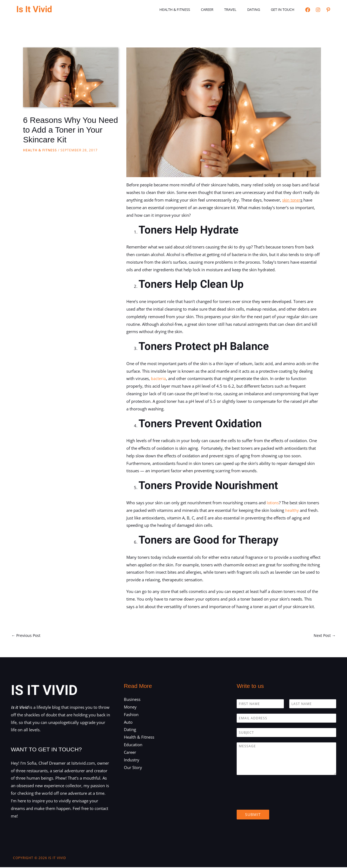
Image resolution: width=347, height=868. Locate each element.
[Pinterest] (328, 10)
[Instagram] (318, 10)
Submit (253, 815)
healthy (292, 510)
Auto (128, 723)
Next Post (324, 636)
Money (130, 707)
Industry (132, 760)
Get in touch (285, 9)
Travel (240, 9)
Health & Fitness (192, 9)
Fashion (131, 715)
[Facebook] (308, 10)
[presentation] (278, 801)
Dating (259, 9)
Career (220, 9)
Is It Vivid (34, 9)
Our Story (133, 768)
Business (132, 700)
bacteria (158, 378)
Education (133, 745)
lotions (273, 503)
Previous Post (27, 636)
